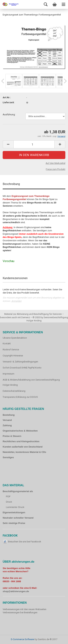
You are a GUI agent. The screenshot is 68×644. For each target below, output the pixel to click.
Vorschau (8, 261)
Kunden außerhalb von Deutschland (23, 447)
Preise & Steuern (12, 436)
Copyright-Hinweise (13, 356)
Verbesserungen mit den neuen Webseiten (25, 609)
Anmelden (16, 301)
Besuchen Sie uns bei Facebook (25, 542)
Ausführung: (9, 114)
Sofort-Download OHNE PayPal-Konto (22, 368)
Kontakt (7, 343)
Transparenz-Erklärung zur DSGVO (20, 397)
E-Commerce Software (23, 639)
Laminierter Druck (15, 507)
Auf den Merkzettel (55, 163)
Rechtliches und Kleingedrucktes (21, 441)
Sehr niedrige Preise (14, 523)
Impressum (8, 374)
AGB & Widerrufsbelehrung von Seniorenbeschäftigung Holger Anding (31, 382)
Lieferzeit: (9, 102)
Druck (9, 502)
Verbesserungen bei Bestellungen (20, 612)
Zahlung (7, 425)
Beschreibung (11, 184)
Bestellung (9, 415)
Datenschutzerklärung (14, 391)
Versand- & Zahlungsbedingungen (20, 362)
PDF (8, 496)
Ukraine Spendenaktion (15, 338)
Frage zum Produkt (56, 169)
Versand (7, 420)
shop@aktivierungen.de (16, 591)
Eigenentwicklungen (14, 512)
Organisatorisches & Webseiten (20, 431)
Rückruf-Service (11, 350)
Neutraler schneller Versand (18, 518)
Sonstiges (8, 457)
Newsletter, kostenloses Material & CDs (24, 452)
